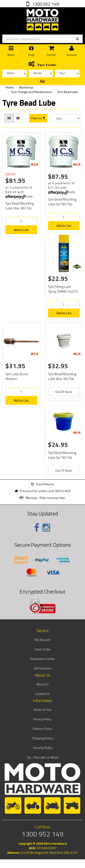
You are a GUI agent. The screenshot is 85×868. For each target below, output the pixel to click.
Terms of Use (42, 710)
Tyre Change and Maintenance (31, 92)
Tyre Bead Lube (68, 92)
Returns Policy (43, 729)
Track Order (43, 649)
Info (30, 196)
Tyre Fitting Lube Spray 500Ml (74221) (63, 289)
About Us (43, 684)
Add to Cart (21, 230)
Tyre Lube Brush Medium (17, 376)
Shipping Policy (42, 738)
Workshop (26, 87)
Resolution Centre (43, 659)
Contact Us (42, 694)
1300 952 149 (45, 4)
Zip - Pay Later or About (43, 757)
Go (42, 81)
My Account (43, 640)
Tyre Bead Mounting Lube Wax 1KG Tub (62, 376)
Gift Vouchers (43, 668)
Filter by (38, 118)
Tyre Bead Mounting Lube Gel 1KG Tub (62, 455)
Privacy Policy (42, 719)
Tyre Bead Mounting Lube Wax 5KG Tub (19, 206)
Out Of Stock (64, 392)
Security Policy (43, 748)
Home (10, 87)
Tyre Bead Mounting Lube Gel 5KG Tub (62, 202)
